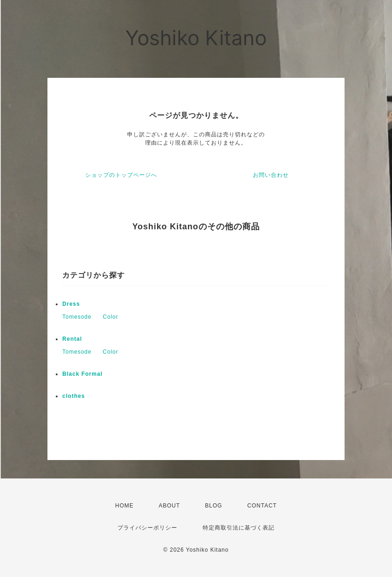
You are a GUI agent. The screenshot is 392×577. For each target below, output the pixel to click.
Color (111, 317)
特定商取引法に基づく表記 (239, 528)
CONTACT (262, 506)
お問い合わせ (271, 175)
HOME (124, 506)
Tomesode (77, 317)
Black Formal (82, 374)
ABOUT (169, 506)
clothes (73, 396)
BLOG (214, 506)
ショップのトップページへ (121, 175)
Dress (71, 304)
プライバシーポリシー (147, 528)
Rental (72, 339)
